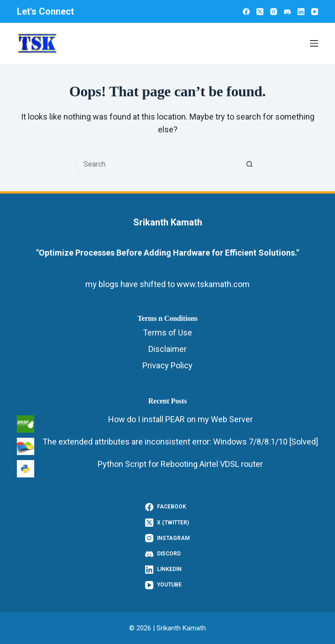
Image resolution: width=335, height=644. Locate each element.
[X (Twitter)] (260, 12)
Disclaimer (167, 349)
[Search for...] (158, 164)
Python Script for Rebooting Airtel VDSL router (180, 464)
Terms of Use (167, 332)
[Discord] (287, 12)
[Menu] (314, 43)
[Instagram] (274, 12)
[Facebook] (246, 12)
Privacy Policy (167, 365)
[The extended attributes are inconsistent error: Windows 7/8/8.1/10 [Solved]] (26, 446)
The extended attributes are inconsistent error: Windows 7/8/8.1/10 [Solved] (180, 442)
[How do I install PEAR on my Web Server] (26, 424)
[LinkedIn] (301, 12)
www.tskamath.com (213, 284)
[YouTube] (315, 12)
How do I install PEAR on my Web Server (181, 419)
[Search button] (250, 164)
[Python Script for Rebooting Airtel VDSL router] (26, 469)
